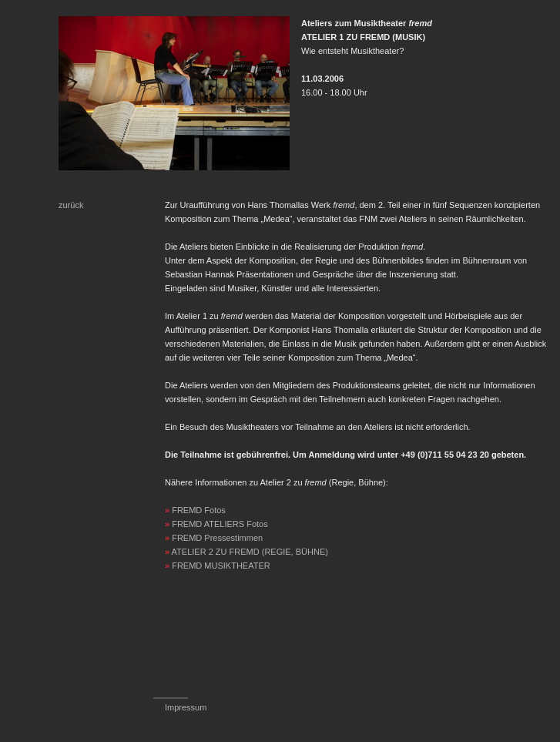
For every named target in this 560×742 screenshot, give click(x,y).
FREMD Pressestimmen (217, 538)
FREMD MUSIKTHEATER (221, 566)
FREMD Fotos (199, 510)
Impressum (186, 707)
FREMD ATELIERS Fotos (220, 524)
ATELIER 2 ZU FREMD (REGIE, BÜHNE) (250, 552)
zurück (71, 205)
